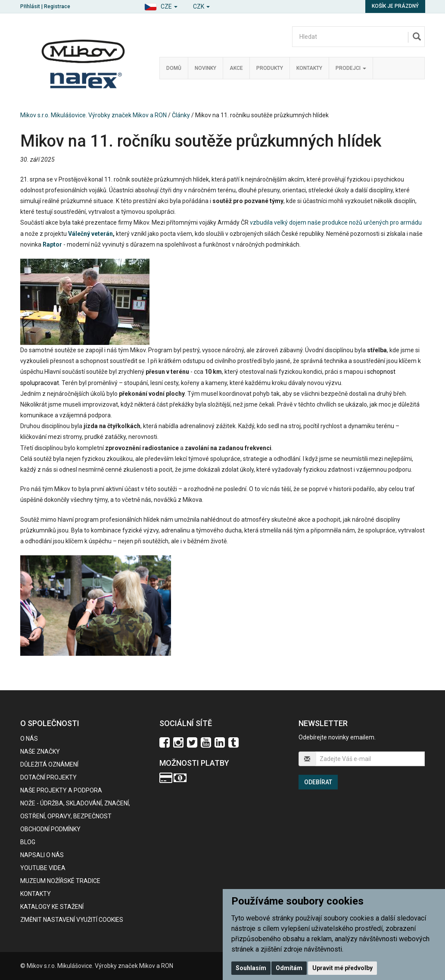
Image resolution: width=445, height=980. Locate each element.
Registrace (57, 6)
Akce (236, 68)
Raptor (52, 244)
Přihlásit (30, 6)
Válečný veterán (90, 234)
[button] (161, 5)
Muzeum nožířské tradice (60, 881)
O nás (29, 739)
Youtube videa (43, 868)
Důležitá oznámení (49, 764)
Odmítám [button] (289, 968)
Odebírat (318, 782)
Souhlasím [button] (251, 968)
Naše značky (40, 751)
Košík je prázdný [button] (395, 6)
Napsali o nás (42, 855)
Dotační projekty (48, 777)
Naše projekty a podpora (61, 790)
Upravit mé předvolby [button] (342, 968)
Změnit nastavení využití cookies (72, 920)
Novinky (205, 68)
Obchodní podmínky (50, 829)
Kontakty (309, 68)
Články (181, 115)
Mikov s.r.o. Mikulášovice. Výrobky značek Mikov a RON (93, 115)
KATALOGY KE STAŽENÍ (52, 907)
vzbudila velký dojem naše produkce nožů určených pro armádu (336, 222)
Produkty (270, 68)
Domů (174, 68)
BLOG (28, 842)
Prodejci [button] (351, 68)
